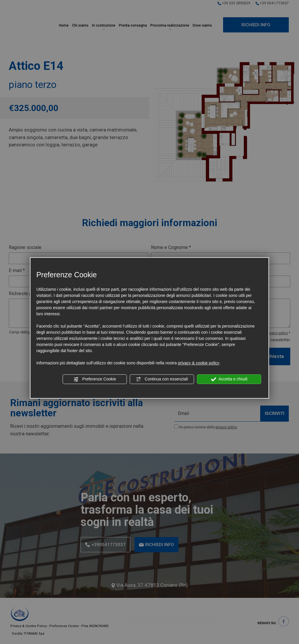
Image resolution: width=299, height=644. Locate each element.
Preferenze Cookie (95, 379)
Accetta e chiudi (229, 379)
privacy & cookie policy (199, 363)
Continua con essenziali (162, 379)
